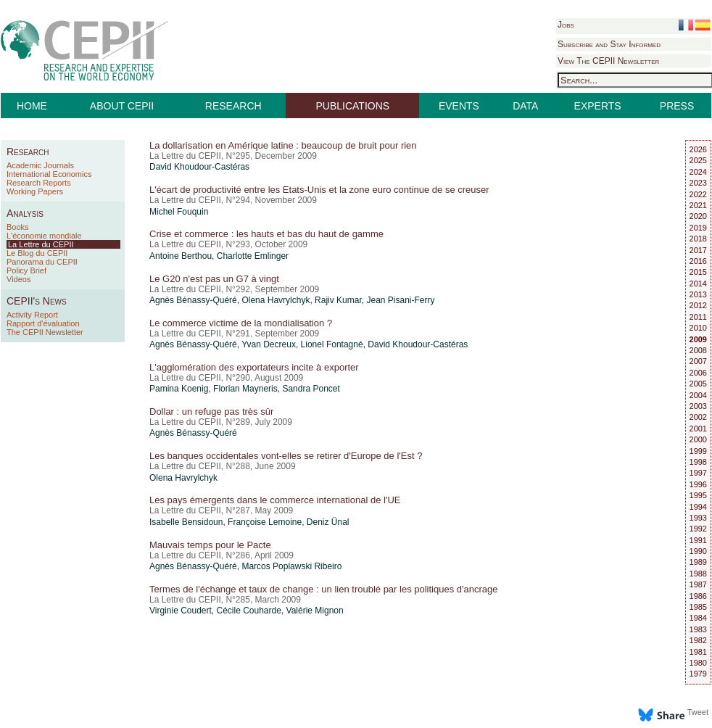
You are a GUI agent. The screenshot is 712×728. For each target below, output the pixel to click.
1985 (698, 607)
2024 (698, 172)
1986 (698, 596)
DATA (525, 106)
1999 (698, 451)
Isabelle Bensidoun (186, 522)
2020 (698, 216)
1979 (698, 674)
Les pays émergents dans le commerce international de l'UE (275, 500)
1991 (698, 540)
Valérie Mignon (315, 611)
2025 (698, 160)
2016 (698, 261)
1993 (698, 518)
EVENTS (459, 106)
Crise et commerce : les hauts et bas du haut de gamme (266, 234)
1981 (698, 652)
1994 (698, 507)
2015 (698, 272)
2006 (698, 373)
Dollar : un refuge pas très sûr (211, 411)
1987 (698, 584)
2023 (698, 183)
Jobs (566, 25)
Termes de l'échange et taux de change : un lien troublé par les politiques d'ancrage (324, 589)
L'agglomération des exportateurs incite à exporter (254, 367)
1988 (698, 574)
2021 (698, 205)
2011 (698, 317)
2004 (698, 395)
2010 (698, 328)
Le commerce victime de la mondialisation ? (241, 323)
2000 (698, 439)
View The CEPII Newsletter (608, 61)
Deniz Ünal (328, 522)
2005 (698, 384)
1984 (698, 618)
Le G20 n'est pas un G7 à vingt (214, 279)
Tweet (698, 712)
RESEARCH (233, 106)
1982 (698, 640)
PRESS (677, 106)
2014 (698, 284)
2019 (698, 228)
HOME (32, 106)
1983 (698, 629)
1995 (698, 495)
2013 (698, 294)
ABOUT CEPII (122, 106)
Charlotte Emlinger (253, 256)
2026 (698, 149)
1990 (698, 551)
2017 (698, 250)
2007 (698, 361)
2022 (698, 194)
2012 (698, 305)
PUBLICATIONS (353, 106)
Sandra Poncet (311, 389)
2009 (698, 339)
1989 (698, 562)
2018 (698, 239)
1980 (698, 663)
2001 (698, 429)
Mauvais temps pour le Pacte (210, 545)
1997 (698, 473)
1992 (698, 529)
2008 (698, 350)
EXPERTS (598, 106)
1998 (698, 462)
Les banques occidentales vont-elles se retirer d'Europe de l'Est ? (286, 456)
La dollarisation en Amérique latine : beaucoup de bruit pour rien (283, 145)
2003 (698, 406)
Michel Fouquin (179, 212)
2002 (698, 417)
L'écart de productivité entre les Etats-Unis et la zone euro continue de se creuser (319, 190)
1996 (698, 484)
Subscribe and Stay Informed (609, 44)
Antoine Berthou (181, 256)
